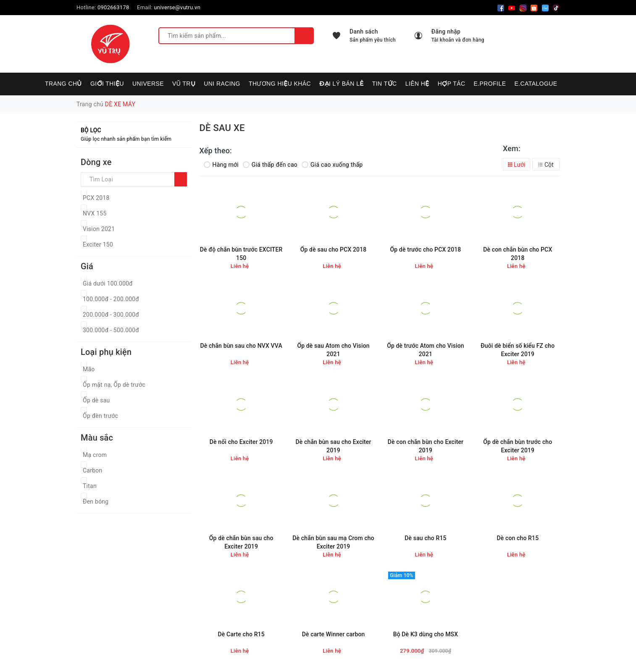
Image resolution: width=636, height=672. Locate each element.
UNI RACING (222, 84)
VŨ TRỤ (184, 84)
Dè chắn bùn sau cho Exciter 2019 (334, 446)
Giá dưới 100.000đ (108, 283)
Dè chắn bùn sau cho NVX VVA (241, 346)
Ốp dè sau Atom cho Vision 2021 (333, 350)
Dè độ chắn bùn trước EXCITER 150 (241, 254)
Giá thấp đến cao (270, 165)
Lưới (517, 165)
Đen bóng (96, 501)
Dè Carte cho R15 (241, 634)
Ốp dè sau (96, 400)
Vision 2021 (99, 229)
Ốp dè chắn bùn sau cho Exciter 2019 (241, 542)
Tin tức (385, 84)
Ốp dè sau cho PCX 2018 (334, 249)
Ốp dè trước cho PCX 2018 (425, 249)
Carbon (93, 470)
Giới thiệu (107, 84)
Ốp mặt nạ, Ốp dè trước (114, 385)
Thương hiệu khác (280, 84)
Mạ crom (95, 455)
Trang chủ (63, 84)
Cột (546, 165)
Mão (89, 369)
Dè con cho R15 (518, 538)
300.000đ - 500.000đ (111, 330)
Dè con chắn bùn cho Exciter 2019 (426, 446)
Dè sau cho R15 (425, 538)
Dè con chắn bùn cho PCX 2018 (518, 254)
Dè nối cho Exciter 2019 (241, 442)
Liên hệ (417, 84)
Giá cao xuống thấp (332, 165)
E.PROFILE (490, 84)
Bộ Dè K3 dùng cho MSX (426, 634)
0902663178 (113, 7)
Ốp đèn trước (100, 416)
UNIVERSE (148, 84)
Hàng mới (221, 165)
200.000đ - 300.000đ (111, 315)
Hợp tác (452, 84)
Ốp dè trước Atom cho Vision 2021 (426, 350)
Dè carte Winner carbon (334, 634)
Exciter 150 (98, 244)
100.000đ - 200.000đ (111, 299)
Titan (90, 486)
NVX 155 (95, 213)
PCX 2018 (96, 198)
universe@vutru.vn (177, 7)
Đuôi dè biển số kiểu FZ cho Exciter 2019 (518, 350)
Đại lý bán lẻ (342, 84)
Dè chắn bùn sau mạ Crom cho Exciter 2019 (333, 542)
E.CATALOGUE (536, 84)
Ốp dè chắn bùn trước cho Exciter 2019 (518, 446)
